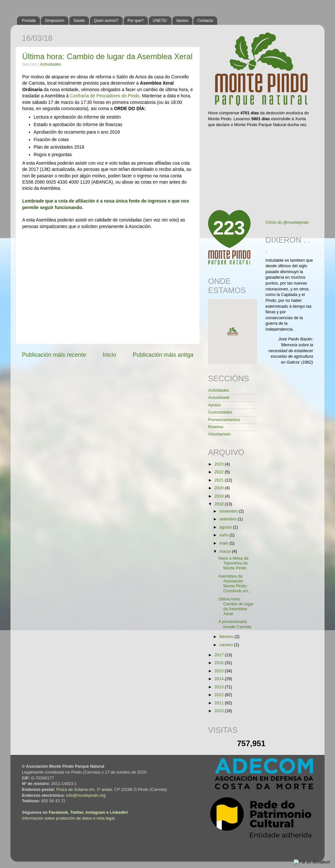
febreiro (227, 637)
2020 (220, 488)
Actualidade (219, 398)
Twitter (77, 812)
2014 (220, 679)
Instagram (95, 812)
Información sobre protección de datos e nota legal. (69, 818)
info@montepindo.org (86, 795)
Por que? (136, 21)
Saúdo (79, 21)
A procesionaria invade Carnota (235, 624)
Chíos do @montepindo (287, 222)
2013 (220, 687)
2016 (220, 663)
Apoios (182, 21)
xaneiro (227, 645)
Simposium (54, 21)
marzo (226, 551)
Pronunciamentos (224, 420)
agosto (226, 527)
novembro (229, 511)
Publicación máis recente (54, 355)
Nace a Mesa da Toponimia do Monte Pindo (233, 563)
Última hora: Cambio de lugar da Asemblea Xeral (107, 56)
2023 (220, 464)
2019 (220, 496)
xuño (225, 535)
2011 (220, 703)
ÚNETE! (160, 21)
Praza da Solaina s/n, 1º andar (84, 790)
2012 (220, 695)
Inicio (109, 355)
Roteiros (216, 427)
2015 (220, 671)
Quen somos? (106, 21)
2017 (220, 655)
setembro (229, 519)
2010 (220, 711)
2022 (220, 472)
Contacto (205, 21)
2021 (220, 480)
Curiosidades (220, 412)
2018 (220, 504)
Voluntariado (220, 434)
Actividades (50, 64)
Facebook (58, 812)
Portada (29, 21)
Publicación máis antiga (163, 355)
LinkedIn (118, 812)
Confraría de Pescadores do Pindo (105, 96)
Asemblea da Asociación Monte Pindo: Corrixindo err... (235, 584)
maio (225, 543)
